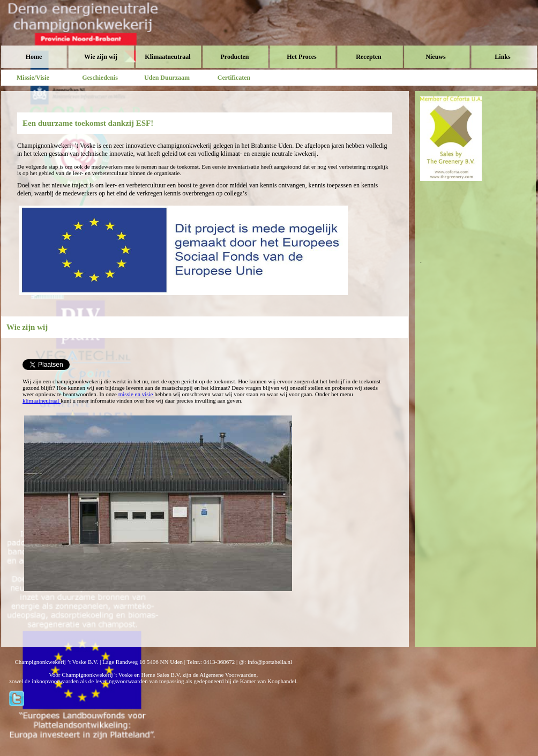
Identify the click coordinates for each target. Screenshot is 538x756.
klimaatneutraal (42, 400)
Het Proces (301, 57)
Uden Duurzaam (167, 78)
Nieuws (435, 57)
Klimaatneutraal (167, 57)
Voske (47, 32)
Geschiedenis (100, 78)
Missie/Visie (33, 78)
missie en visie (137, 394)
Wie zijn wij (101, 57)
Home (34, 57)
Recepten (368, 57)
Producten (234, 57)
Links (502, 57)
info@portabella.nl (270, 662)
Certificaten (234, 78)
